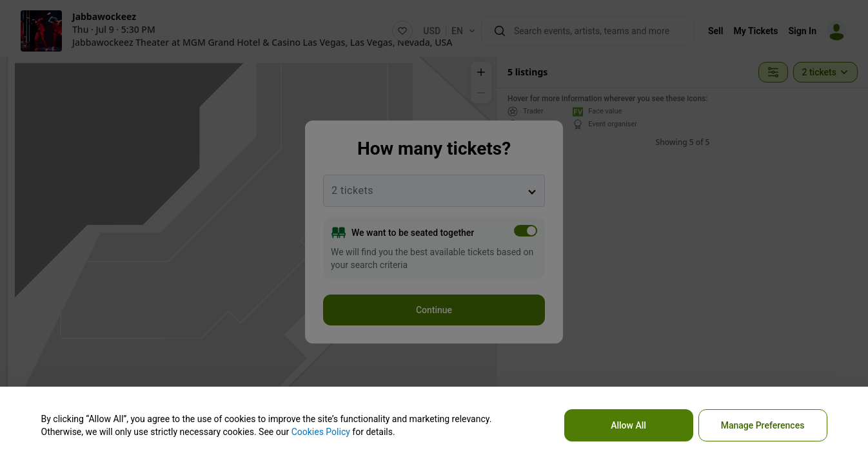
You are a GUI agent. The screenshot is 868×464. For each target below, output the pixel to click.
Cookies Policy (321, 432)
